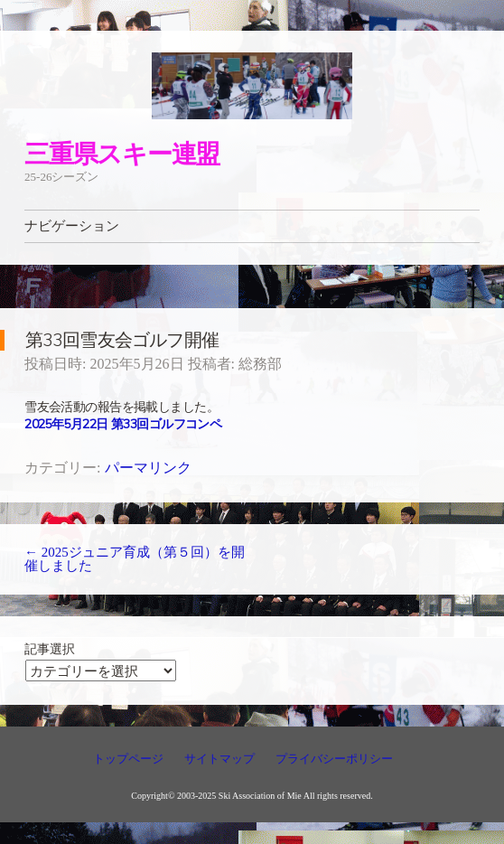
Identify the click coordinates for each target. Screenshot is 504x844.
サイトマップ (219, 759)
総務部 (260, 364)
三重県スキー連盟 (122, 153)
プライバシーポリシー (334, 759)
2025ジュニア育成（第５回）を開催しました (135, 559)
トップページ (128, 759)
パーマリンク (148, 468)
